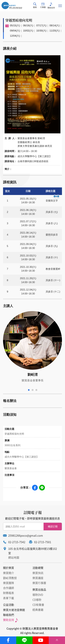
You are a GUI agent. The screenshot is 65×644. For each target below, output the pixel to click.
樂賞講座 (38, 578)
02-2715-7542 (17, 542)
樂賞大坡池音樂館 (14, 610)
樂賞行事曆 (39, 583)
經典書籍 (38, 610)
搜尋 (35, 5)
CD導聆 (37, 600)
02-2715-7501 (43, 542)
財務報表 (9, 593)
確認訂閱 (53, 526)
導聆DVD (38, 595)
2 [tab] (33, 390)
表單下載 (9, 598)
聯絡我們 (9, 615)
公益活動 (9, 605)
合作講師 (9, 588)
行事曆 (43, 5)
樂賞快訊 (38, 573)
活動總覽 (38, 568)
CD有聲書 (38, 605)
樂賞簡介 (9, 573)
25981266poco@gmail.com (26, 536)
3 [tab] (36, 390)
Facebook (35, 488)
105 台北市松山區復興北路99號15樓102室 (33, 551)
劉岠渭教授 (10, 578)
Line (42, 488)
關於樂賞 (9, 568)
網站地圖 (14, 557)
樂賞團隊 (9, 583)
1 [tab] (29, 390)
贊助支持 (51, 6)
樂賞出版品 (39, 590)
